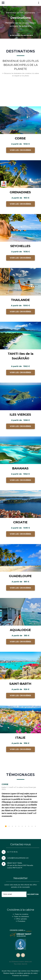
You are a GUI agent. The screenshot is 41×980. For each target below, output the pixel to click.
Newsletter (35, 971)
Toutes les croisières (22, 914)
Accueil (4, 971)
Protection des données (20, 975)
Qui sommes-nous (24, 971)
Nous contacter (12, 971)
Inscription (33, 894)
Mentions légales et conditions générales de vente (20, 973)
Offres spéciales (21, 919)
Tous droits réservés (20, 964)
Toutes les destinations (21, 916)
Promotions (22, 921)
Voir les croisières (20, 150)
